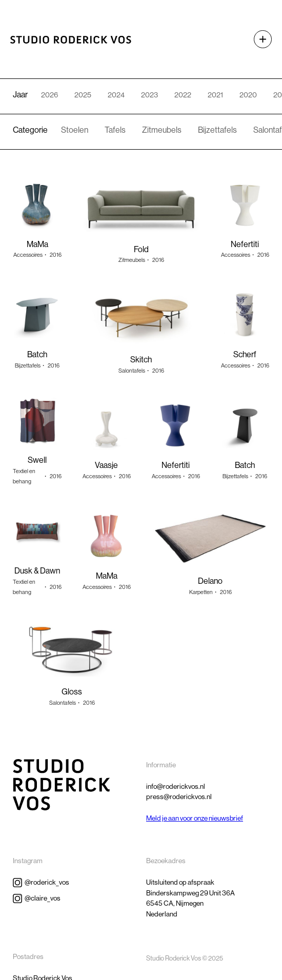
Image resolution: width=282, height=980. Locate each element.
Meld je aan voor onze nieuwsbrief (195, 818)
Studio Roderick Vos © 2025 (185, 958)
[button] (258, 39)
